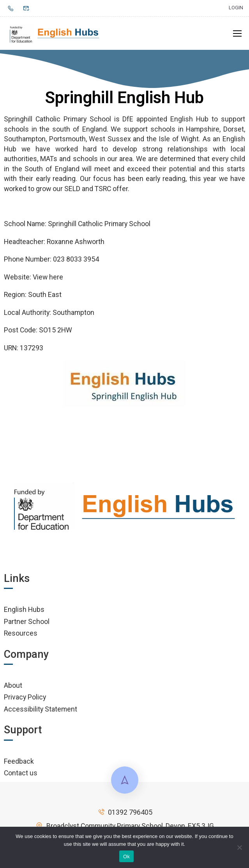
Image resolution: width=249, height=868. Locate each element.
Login (236, 8)
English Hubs (24, 609)
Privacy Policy (25, 697)
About (13, 685)
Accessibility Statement (41, 709)
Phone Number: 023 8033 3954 (51, 259)
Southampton (73, 312)
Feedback (19, 761)
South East (45, 294)
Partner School (27, 621)
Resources (21, 633)
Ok (126, 857)
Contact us (21, 773)
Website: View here (34, 277)
